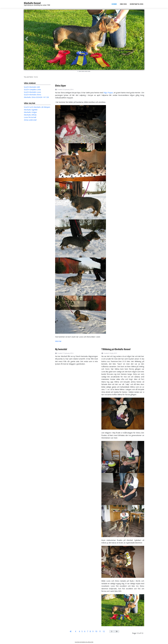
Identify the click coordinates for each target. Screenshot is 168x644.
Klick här (58, 341)
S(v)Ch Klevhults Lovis (32, 92)
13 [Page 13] (107, 631)
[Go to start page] (71, 631)
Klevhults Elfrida (30, 115)
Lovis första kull (30, 117)
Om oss (123, 4)
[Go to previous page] (76, 631)
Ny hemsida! (61, 349)
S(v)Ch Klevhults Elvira (32, 95)
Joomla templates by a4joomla (84, 642)
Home (114, 4)
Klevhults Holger (30, 112)
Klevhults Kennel (32, 3)
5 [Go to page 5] (82, 631)
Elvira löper (61, 86)
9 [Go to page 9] (93, 631)
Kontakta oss (137, 4)
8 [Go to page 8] (90, 631)
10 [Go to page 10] (96, 631)
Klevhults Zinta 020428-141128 (36, 97)
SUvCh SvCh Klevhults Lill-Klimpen (37, 107)
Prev (27, 39)
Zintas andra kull (30, 120)
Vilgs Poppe (108, 93)
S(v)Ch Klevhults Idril (32, 87)
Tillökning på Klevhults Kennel (116, 349)
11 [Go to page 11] (100, 631)
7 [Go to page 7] (88, 631)
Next (141, 39)
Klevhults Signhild (31, 110)
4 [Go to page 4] (79, 631)
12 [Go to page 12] (104, 631)
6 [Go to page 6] (85, 631)
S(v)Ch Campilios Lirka (32, 89)
